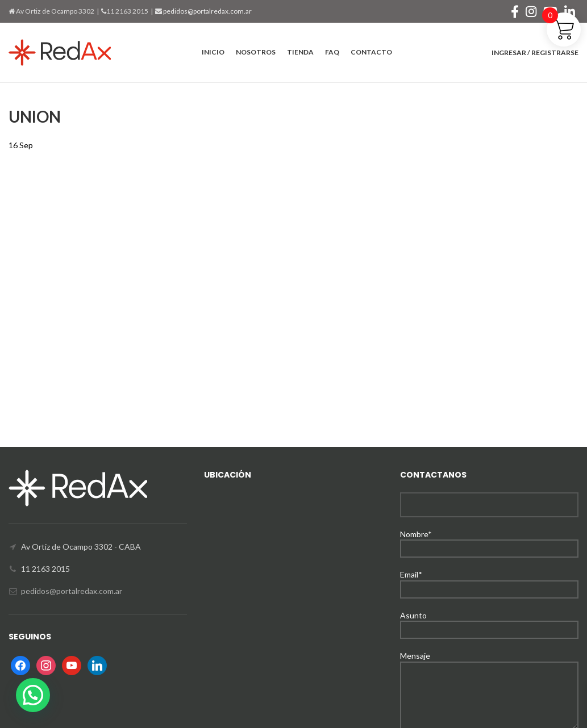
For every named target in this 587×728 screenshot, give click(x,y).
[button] (33, 695)
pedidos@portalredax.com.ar (207, 11)
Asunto (489, 622)
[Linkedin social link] (570, 11)
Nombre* (489, 541)
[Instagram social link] (531, 11)
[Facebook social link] (515, 11)
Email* (489, 581)
